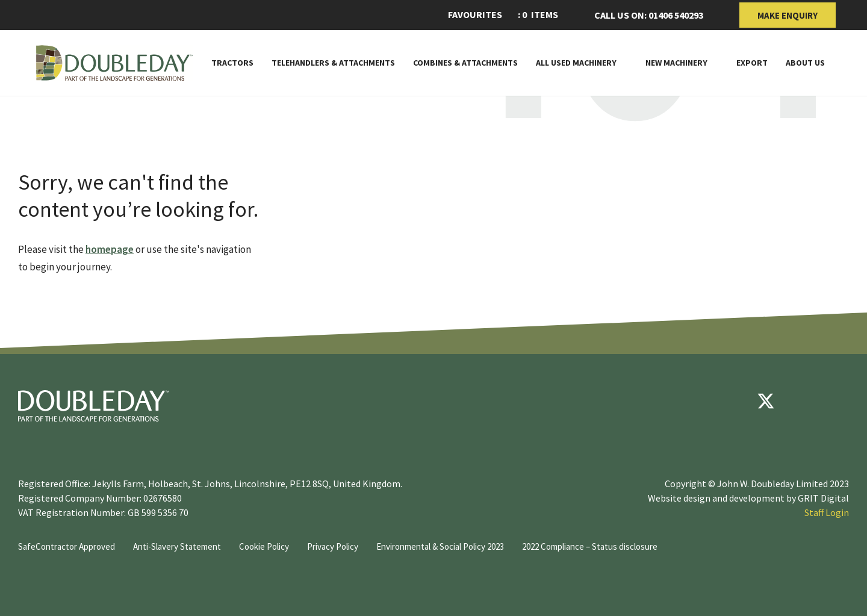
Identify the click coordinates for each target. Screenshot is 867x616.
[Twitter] (766, 401)
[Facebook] (730, 401)
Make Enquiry (788, 15)
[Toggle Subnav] (622, 63)
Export (752, 63)
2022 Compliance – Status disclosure (590, 546)
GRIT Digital (823, 498)
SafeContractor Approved (67, 546)
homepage (110, 249)
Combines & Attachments (465, 63)
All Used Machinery (576, 63)
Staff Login (827, 512)
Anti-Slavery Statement (177, 546)
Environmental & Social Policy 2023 (440, 546)
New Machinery (676, 63)
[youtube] (802, 401)
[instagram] (838, 401)
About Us (805, 63)
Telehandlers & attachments (333, 63)
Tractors (232, 63)
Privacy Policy (333, 546)
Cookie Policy (264, 546)
